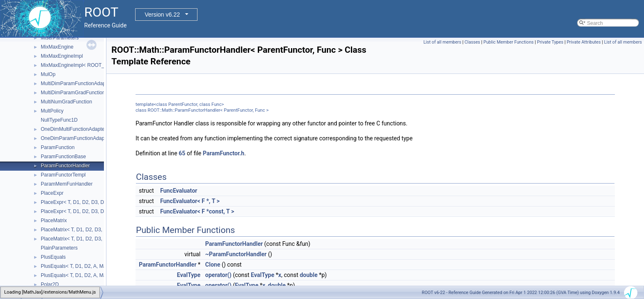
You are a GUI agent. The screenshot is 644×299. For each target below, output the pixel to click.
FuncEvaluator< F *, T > (190, 201)
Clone (213, 265)
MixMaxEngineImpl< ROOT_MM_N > (82, 65)
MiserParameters (60, 38)
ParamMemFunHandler (67, 184)
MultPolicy (52, 111)
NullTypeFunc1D (59, 120)
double (309, 275)
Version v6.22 (162, 15)
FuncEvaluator (179, 191)
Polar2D (50, 284)
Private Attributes (584, 42)
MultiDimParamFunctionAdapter (76, 83)
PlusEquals (53, 257)
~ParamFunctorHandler (236, 254)
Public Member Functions (509, 42)
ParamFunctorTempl (63, 175)
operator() (218, 275)
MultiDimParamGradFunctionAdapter (82, 93)
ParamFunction (58, 147)
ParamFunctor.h (224, 153)
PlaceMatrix (54, 221)
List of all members (442, 42)
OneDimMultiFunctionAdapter (73, 129)
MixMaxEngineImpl (62, 56)
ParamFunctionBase (63, 157)
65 (182, 153)
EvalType (189, 275)
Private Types (550, 42)
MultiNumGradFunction (66, 102)
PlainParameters (59, 248)
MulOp (48, 74)
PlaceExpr (52, 193)
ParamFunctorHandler (65, 166)
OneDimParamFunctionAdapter (75, 138)
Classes (472, 42)
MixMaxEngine (57, 47)
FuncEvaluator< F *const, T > (197, 211)
